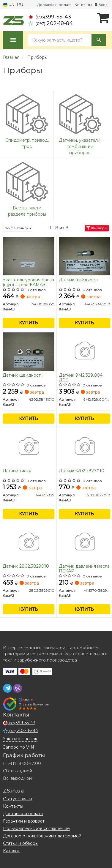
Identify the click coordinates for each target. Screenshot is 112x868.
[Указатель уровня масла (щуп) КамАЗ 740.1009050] (29, 256)
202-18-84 (51, 23)
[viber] (18, 688)
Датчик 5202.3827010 (82, 471)
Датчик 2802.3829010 (26, 566)
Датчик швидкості (78, 280)
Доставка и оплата (54, 5)
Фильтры (97, 228)
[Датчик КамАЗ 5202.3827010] (85, 447)
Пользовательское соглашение (36, 828)
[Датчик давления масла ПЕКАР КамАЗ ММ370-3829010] (85, 542)
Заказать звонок (20, 739)
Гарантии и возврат (24, 821)
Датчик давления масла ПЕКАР (84, 568)
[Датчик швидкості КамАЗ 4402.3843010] (85, 256)
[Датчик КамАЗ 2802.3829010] (29, 542)
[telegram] (7, 688)
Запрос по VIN (19, 747)
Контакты (83, 5)
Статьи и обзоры (21, 843)
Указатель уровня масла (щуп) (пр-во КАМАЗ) (28, 282)
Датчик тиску (17, 471)
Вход (101, 5)
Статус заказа (18, 799)
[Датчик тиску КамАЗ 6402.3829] (29, 447)
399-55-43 (50, 16)
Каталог (11, 851)
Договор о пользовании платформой (42, 836)
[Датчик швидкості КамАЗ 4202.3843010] (29, 351)
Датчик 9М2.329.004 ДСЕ (81, 377)
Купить (29, 323)
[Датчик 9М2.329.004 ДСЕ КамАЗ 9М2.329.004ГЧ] (85, 351)
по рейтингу (18, 228)
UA (8, 5)
